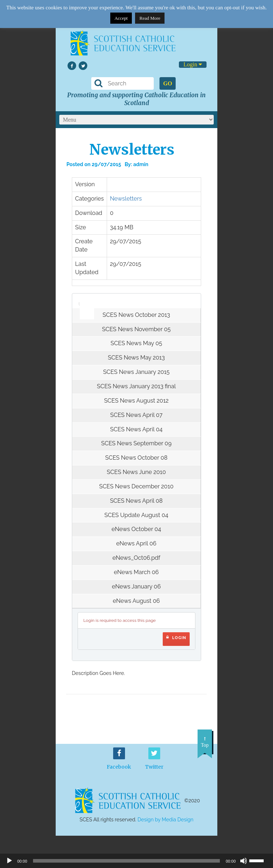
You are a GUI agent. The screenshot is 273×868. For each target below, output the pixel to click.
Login (193, 64)
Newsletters (126, 199)
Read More (150, 18)
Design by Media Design (166, 820)
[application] (83, 301)
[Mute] (244, 861)
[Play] (9, 861)
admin (141, 164)
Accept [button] (121, 18)
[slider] (84, 299)
